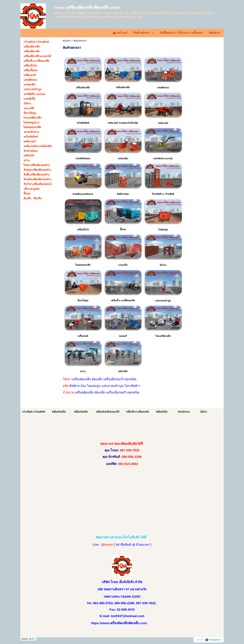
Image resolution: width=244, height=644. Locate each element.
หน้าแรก (67, 41)
